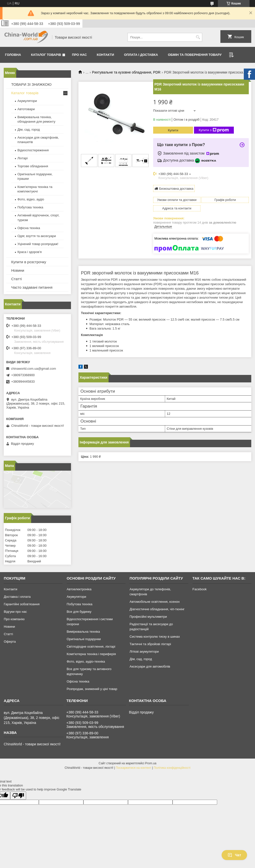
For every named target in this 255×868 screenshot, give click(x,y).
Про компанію (14, 619)
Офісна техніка (29, 228)
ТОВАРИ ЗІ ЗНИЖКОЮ (31, 84)
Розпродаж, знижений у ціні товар (92, 689)
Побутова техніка (30, 207)
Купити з (214, 130)
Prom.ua (151, 763)
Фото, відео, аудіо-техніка (86, 661)
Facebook (200, 589)
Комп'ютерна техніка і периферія (91, 654)
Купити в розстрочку (29, 262)
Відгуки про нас (15, 612)
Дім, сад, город (29, 130)
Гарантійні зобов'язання (22, 604)
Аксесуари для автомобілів (150, 666)
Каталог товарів (46, 55)
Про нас (79, 55)
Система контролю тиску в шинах (155, 637)
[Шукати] (198, 37)
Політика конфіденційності (172, 768)
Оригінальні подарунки (84, 639)
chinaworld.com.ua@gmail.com (33, 369)
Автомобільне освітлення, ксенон (155, 602)
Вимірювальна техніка (83, 632)
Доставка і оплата (17, 597)
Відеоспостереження (33, 150)
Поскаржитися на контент (133, 768)
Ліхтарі (23, 158)
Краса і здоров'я (30, 252)
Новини (18, 270)
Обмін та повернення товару (195, 55)
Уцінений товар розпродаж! (38, 244)
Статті (17, 279)
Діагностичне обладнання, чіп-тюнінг (157, 609)
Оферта (10, 642)
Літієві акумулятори (144, 651)
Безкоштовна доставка (176, 189)
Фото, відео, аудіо (31, 199)
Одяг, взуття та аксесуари (37, 236)
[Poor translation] (18, 796)
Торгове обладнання (33, 166)
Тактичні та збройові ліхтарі (150, 644)
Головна (13, 55)
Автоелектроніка (79, 589)
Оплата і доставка (141, 55)
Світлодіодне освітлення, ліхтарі (91, 647)
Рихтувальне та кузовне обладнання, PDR (126, 72)
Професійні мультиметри (148, 617)
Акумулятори (27, 101)
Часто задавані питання (32, 287)
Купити (173, 130)
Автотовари (26, 109)
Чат (234, 855)
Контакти (106, 55)
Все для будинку (79, 612)
